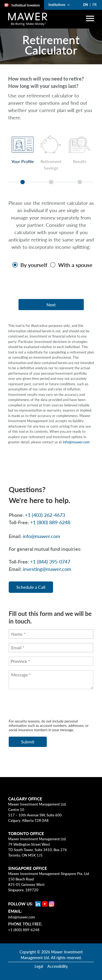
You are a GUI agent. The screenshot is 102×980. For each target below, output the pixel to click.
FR (95, 5)
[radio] (28, 265)
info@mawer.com (76, 442)
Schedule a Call (31, 587)
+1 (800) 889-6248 (24, 930)
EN (86, 5)
